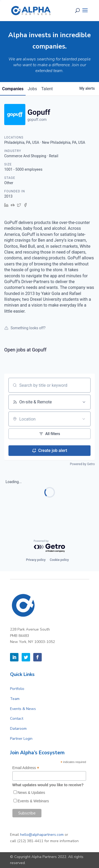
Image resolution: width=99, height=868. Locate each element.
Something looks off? (25, 328)
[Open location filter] (84, 419)
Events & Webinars (33, 801)
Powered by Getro (82, 464)
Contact (17, 719)
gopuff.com (37, 120)
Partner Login (21, 739)
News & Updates (31, 793)
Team (15, 699)
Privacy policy (36, 560)
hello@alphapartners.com (42, 835)
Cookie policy (59, 560)
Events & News (23, 709)
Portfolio (17, 689)
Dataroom (18, 729)
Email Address (26, 768)
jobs (32, 89)
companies (13, 89)
